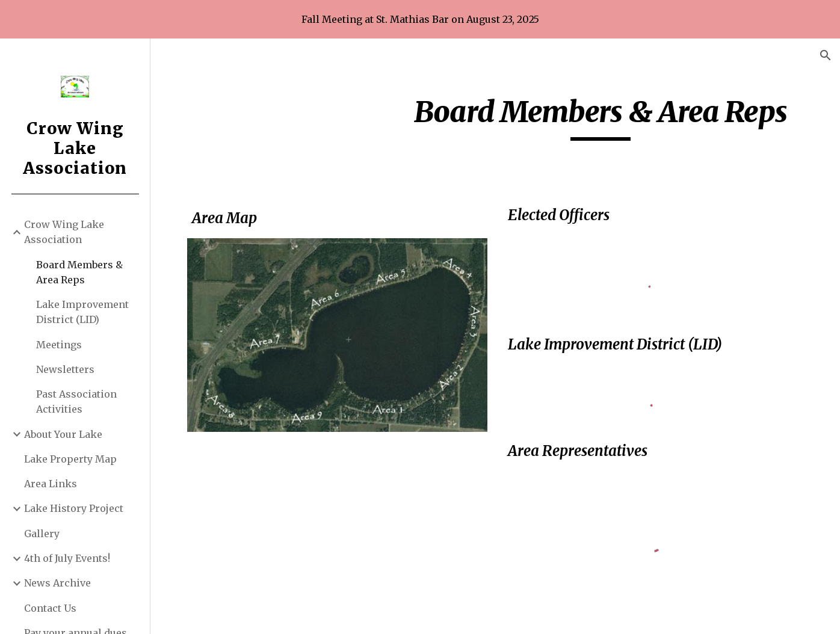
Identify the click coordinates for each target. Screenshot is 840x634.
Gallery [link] (42, 534)
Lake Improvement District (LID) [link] (82, 312)
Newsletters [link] (65, 369)
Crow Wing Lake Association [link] (64, 232)
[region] (420, 19)
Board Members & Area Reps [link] (79, 272)
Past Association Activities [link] (76, 402)
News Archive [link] (57, 583)
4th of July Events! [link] (67, 558)
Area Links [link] (51, 484)
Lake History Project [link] (74, 508)
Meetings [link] (59, 345)
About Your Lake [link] (63, 434)
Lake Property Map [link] (70, 459)
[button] (826, 55)
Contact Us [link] (50, 608)
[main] (601, 117)
